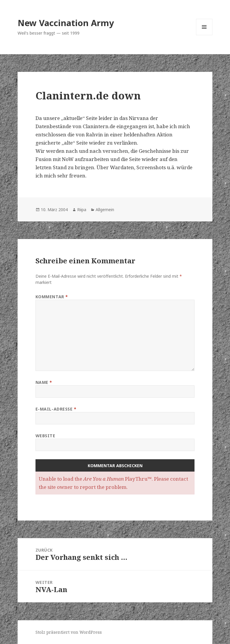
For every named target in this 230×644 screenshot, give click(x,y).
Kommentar (52, 297)
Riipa (82, 210)
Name (44, 382)
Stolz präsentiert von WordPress (69, 632)
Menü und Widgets (204, 35)
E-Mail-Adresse (56, 409)
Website (45, 436)
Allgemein (105, 210)
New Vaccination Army (66, 23)
